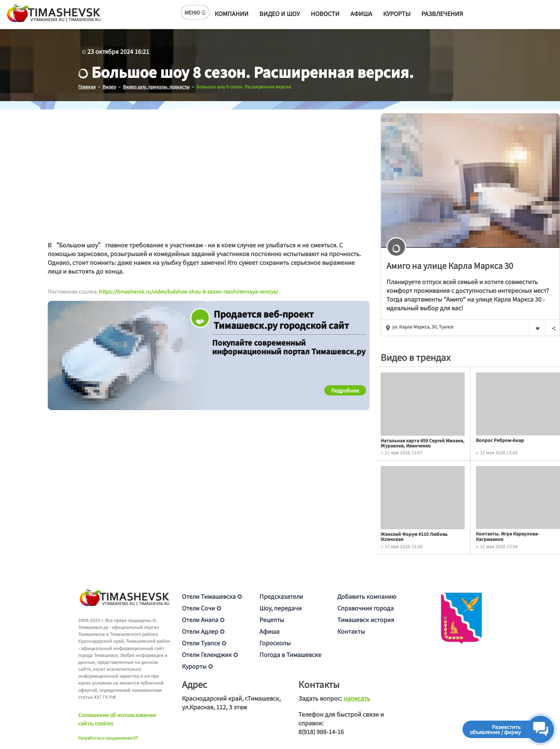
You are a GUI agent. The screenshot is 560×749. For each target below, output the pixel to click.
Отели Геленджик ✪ (210, 654)
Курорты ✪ (197, 666)
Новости (325, 13)
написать (357, 698)
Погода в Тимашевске (290, 654)
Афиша (361, 13)
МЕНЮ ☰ (195, 12)
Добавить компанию (367, 596)
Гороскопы (275, 642)
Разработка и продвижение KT (108, 737)
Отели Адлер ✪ (203, 631)
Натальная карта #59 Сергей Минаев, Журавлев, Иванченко (422, 443)
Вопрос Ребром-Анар (500, 440)
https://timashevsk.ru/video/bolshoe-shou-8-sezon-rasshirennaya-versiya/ (188, 291)
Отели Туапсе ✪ (204, 642)
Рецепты (272, 619)
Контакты (351, 631)
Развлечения (442, 13)
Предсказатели (281, 596)
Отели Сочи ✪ (202, 607)
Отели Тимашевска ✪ (212, 596)
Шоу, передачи (281, 607)
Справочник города (366, 607)
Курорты (397, 13)
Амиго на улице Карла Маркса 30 (450, 265)
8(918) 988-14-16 (321, 731)
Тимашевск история (366, 619)
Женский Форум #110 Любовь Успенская (414, 536)
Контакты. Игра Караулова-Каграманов (507, 536)
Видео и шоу (280, 13)
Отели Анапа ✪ (203, 619)
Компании (232, 13)
